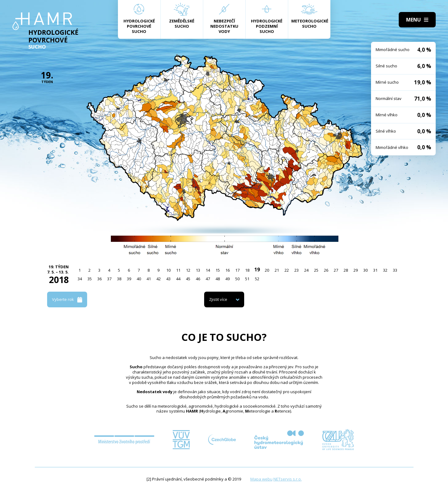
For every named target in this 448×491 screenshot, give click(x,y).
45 (188, 279)
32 (385, 270)
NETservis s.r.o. (288, 479)
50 (237, 279)
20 (267, 270)
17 (237, 270)
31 (375, 270)
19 (257, 269)
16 (228, 270)
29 (356, 270)
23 (297, 270)
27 (336, 270)
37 (109, 279)
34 (80, 279)
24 (306, 270)
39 (129, 279)
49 (228, 279)
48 (218, 279)
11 (178, 270)
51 (247, 279)
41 (149, 279)
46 (198, 279)
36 (99, 279)
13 (198, 270)
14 (208, 270)
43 (168, 279)
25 (316, 270)
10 (168, 270)
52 (257, 279)
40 (139, 279)
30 (365, 270)
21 (277, 270)
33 (395, 270)
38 (119, 279)
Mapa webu (261, 479)
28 (346, 270)
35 (90, 279)
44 (178, 279)
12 (188, 270)
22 (287, 270)
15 (218, 270)
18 (247, 270)
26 (326, 270)
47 (208, 279)
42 (159, 279)
